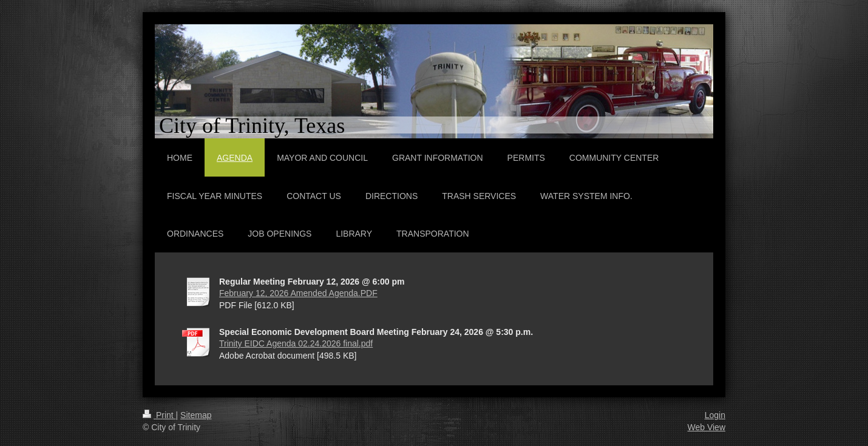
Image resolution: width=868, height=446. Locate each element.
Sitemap (196, 415)
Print (159, 415)
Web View (706, 427)
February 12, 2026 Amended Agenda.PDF (298, 293)
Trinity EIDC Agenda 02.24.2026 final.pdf (296, 343)
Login (715, 415)
